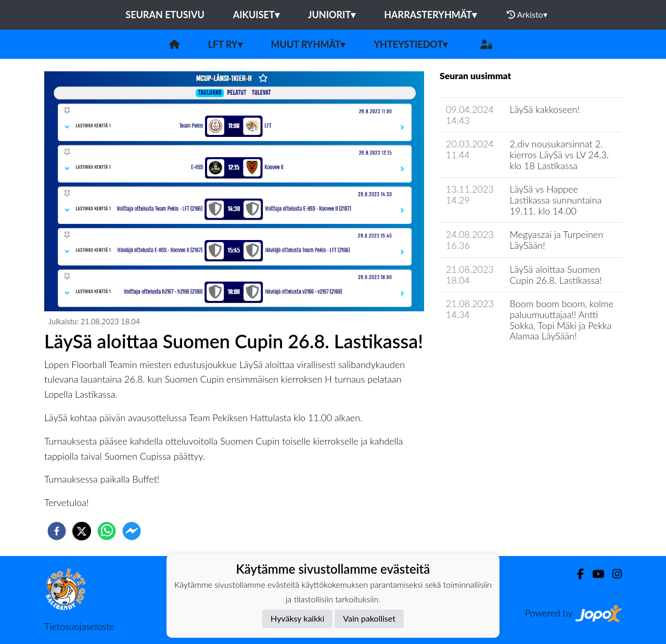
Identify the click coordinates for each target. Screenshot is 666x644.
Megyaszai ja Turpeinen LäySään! (557, 240)
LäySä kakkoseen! (545, 109)
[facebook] (57, 531)
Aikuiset (256, 15)
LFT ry (225, 44)
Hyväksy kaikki (297, 618)
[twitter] (82, 531)
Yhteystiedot (411, 44)
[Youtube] (594, 574)
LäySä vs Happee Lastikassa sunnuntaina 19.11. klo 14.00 (556, 200)
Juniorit (332, 15)
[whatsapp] (107, 531)
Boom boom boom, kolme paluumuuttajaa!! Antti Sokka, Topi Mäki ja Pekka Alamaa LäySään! (562, 320)
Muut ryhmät (308, 44)
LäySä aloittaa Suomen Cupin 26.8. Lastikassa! (556, 275)
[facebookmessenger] (132, 531)
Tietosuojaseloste (79, 626)
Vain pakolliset (369, 618)
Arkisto (527, 15)
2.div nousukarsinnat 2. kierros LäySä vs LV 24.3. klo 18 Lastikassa (560, 154)
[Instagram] (613, 574)
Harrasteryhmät (430, 15)
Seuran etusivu (165, 15)
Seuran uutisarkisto (486, 366)
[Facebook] (576, 574)
